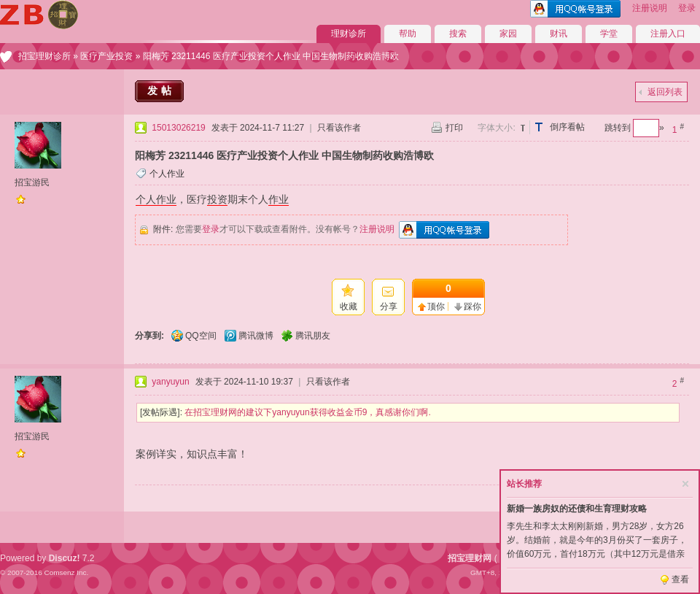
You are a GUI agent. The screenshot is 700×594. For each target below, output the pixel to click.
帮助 (408, 34)
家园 (508, 34)
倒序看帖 (567, 127)
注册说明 (650, 8)
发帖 (161, 90)
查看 (680, 579)
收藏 (349, 306)
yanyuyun (170, 382)
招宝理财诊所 (44, 56)
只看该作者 (339, 128)
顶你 (436, 306)
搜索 (458, 34)
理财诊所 (349, 34)
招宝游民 (32, 182)
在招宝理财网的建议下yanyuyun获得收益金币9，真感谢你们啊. (307, 412)
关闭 (685, 484)
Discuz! (65, 558)
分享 (389, 306)
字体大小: (496, 128)
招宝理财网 (470, 558)
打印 (454, 128)
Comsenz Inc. (66, 572)
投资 (217, 199)
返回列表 (665, 92)
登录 (687, 8)
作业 (279, 199)
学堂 (609, 34)
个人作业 (167, 174)
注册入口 (668, 34)
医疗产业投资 (106, 56)
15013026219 (178, 128)
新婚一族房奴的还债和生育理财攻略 (577, 509)
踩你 (472, 306)
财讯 (559, 34)
